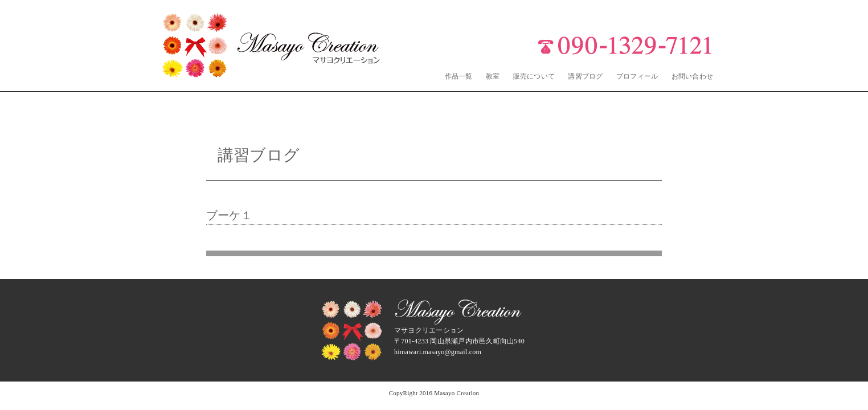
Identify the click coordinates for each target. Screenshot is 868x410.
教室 (493, 76)
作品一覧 (459, 76)
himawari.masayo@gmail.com (438, 352)
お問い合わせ (692, 76)
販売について (534, 76)
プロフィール (637, 76)
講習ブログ (585, 76)
